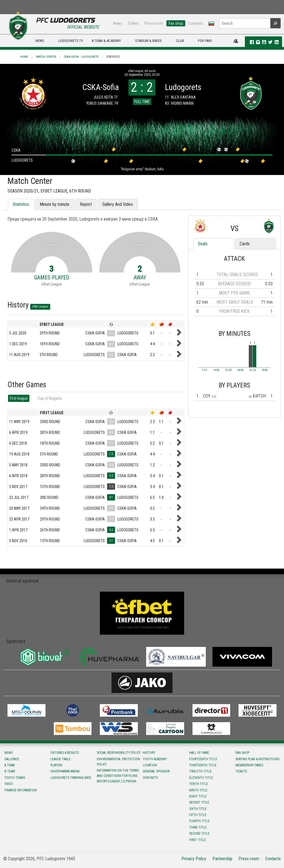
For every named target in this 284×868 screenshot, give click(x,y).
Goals (203, 244)
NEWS (40, 41)
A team (10, 765)
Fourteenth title (203, 759)
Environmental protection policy (118, 762)
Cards (245, 244)
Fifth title (198, 815)
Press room (154, 23)
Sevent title (199, 802)
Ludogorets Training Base (71, 778)
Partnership (222, 859)
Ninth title (198, 790)
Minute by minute (54, 204)
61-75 (253, 370)
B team (10, 771)
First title (197, 840)
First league (19, 398)
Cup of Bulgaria (50, 398)
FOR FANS (205, 41)
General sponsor (156, 771)
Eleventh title (201, 778)
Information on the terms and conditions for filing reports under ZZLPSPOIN (118, 776)
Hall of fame (199, 753)
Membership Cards (249, 765)
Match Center (46, 57)
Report (86, 204)
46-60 (240, 370)
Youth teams (15, 778)
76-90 (265, 370)
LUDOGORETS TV (71, 41)
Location (150, 765)
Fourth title (199, 821)
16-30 (216, 370)
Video (9, 784)
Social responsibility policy (119, 753)
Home (24, 57)
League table (61, 759)
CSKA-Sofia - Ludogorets (81, 57)
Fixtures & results (65, 753)
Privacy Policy (194, 859)
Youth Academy (155, 759)
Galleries (12, 759)
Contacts (196, 23)
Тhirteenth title (203, 765)
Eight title (198, 796)
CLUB (180, 41)
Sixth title (198, 809)
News (118, 23)
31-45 (229, 370)
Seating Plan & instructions (257, 759)
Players (56, 765)
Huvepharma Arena (65, 771)
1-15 (204, 370)
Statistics (113, 57)
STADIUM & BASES (148, 41)
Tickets (133, 23)
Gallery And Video (118, 204)
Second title (199, 834)
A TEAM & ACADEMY (106, 41)
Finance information (21, 790)
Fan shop (176, 23)
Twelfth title (200, 771)
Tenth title (199, 784)
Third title (198, 827)
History (149, 753)
